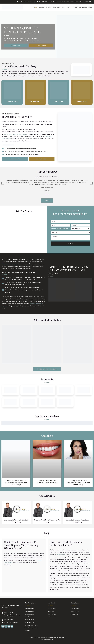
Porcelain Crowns (29, 614)
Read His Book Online (42, 159)
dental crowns (61, 556)
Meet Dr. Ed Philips (15, 159)
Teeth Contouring (29, 622)
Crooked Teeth (12, 101)
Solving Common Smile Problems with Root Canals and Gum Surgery (78, 484)
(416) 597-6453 (41, 45)
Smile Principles (75, 611)
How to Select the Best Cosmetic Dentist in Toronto (47, 483)
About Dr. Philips (52, 608)
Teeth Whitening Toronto (31, 628)
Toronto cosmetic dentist (10, 264)
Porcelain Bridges (29, 611)
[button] (17, 511)
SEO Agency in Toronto (47, 640)
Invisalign (27, 631)
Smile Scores (74, 614)
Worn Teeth (59, 101)
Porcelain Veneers (29, 608)
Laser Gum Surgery (30, 619)
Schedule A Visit (16, 45)
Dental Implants (29, 617)
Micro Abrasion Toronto (31, 625)
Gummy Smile (82, 101)
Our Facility (51, 611)
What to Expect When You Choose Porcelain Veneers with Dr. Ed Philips (16, 484)
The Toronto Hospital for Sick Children (16, 134)
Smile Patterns (75, 608)
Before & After (52, 617)
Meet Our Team (52, 614)
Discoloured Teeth (35, 101)
